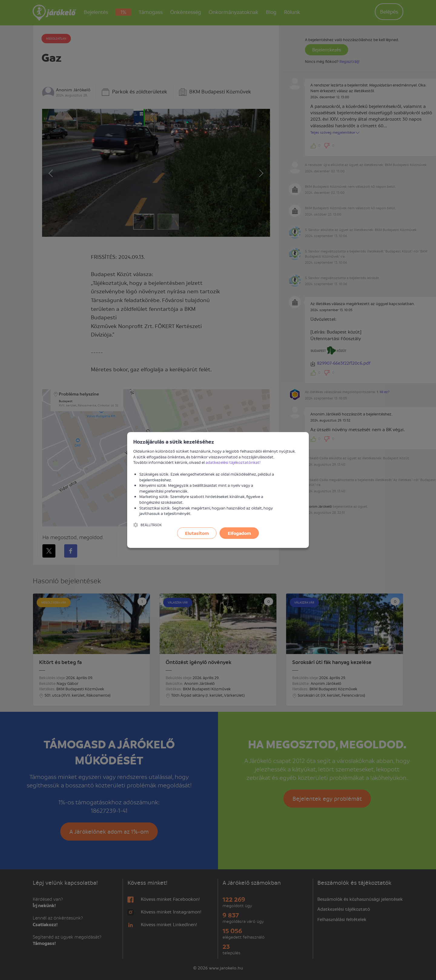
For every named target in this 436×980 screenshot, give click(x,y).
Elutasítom (197, 533)
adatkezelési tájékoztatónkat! (233, 462)
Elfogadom (239, 533)
